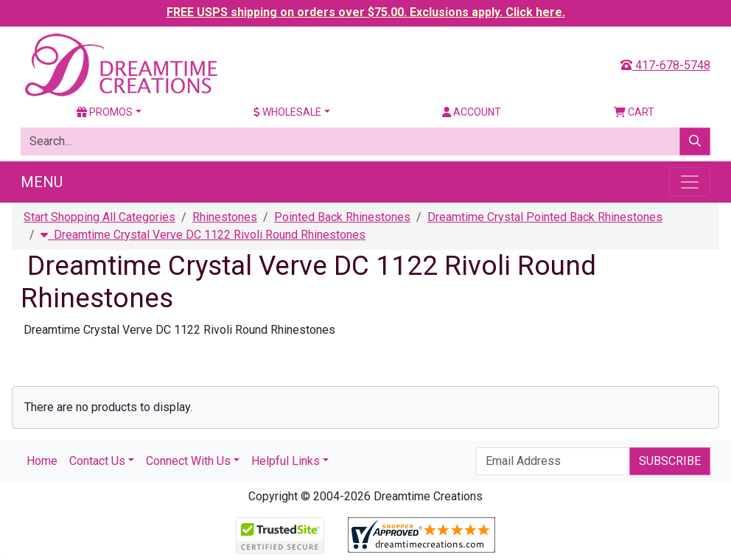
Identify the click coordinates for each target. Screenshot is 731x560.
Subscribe (670, 461)
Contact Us (97, 461)
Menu (42, 182)
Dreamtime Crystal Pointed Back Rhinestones (545, 217)
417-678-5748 (665, 65)
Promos (105, 112)
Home (42, 461)
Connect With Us (188, 461)
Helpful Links (286, 461)
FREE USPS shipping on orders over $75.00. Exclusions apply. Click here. (366, 12)
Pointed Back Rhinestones (342, 217)
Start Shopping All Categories (99, 217)
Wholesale (287, 112)
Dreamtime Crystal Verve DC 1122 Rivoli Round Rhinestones (203, 235)
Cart (634, 112)
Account (472, 112)
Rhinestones (225, 217)
